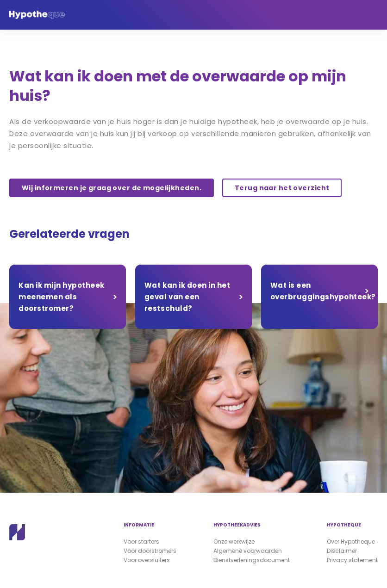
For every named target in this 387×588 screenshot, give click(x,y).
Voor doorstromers (150, 551)
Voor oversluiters (147, 560)
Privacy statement (352, 560)
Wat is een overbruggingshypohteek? (323, 291)
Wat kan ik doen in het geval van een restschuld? (187, 297)
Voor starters (141, 542)
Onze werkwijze (234, 542)
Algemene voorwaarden (248, 551)
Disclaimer (342, 551)
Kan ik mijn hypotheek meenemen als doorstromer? (62, 297)
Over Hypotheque (351, 542)
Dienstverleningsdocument (252, 560)
